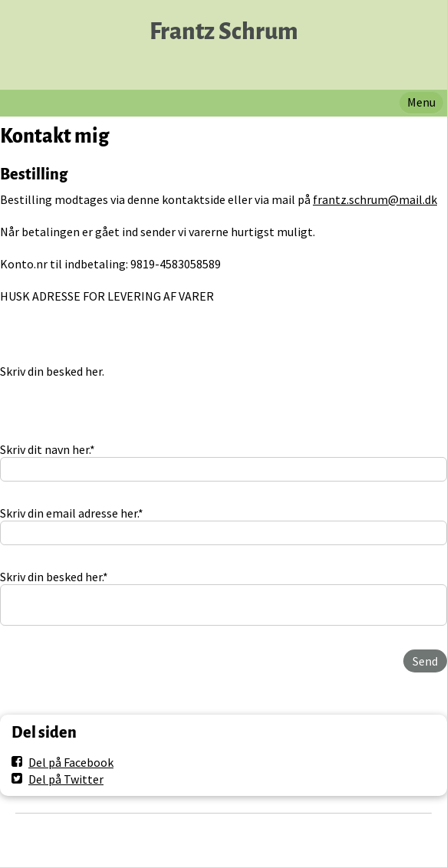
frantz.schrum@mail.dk (375, 199)
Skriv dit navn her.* (48, 449)
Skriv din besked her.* (54, 577)
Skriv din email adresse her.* (72, 513)
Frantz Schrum (224, 32)
